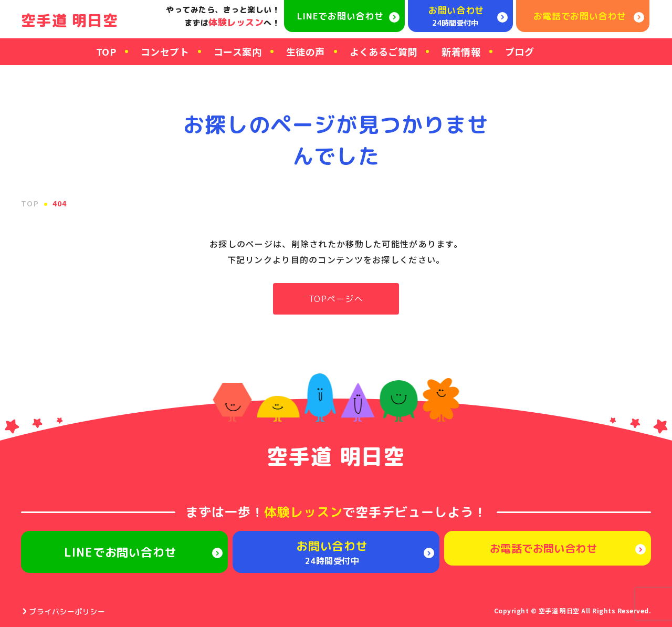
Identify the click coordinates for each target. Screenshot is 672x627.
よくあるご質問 (384, 51)
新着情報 (461, 51)
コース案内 (238, 51)
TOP (106, 51)
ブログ (519, 51)
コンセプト (165, 51)
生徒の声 (306, 51)
